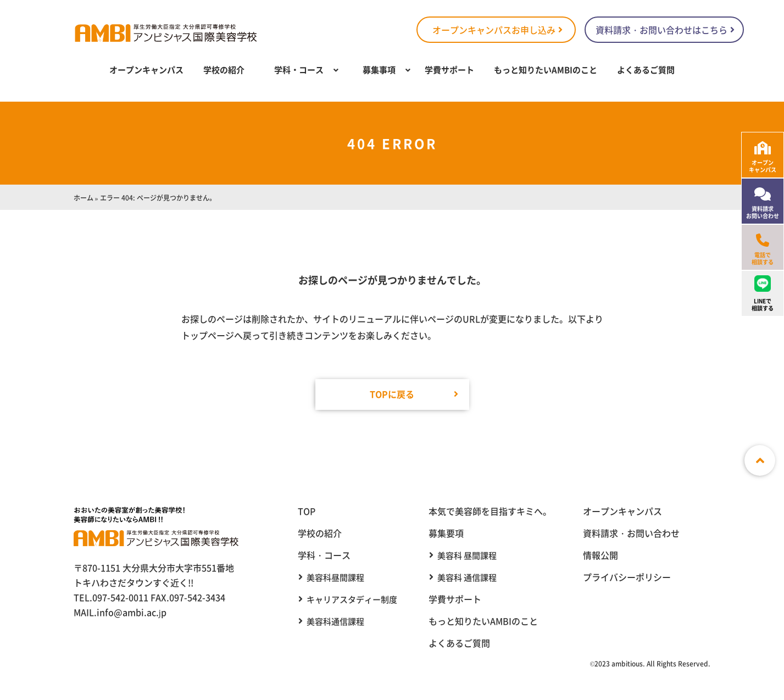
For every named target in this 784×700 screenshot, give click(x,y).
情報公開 (600, 555)
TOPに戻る (392, 394)
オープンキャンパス (146, 70)
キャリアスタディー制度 (352, 599)
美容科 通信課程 (467, 577)
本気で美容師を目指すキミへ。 (490, 511)
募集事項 (379, 70)
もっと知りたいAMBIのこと (546, 70)
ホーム (84, 198)
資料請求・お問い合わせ (631, 533)
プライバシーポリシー (627, 577)
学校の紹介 (224, 70)
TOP (307, 511)
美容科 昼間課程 (467, 555)
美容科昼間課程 (335, 577)
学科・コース (299, 70)
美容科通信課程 (335, 621)
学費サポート (449, 70)
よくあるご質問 (646, 70)
